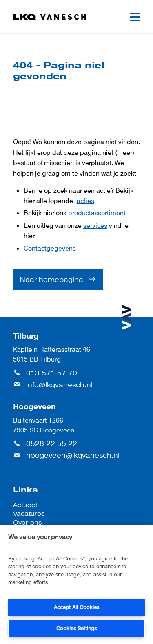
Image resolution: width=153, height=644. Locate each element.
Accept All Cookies (76, 607)
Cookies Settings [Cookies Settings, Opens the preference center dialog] (76, 628)
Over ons (28, 522)
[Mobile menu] (135, 17)
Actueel (25, 505)
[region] (76, 585)
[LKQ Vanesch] (50, 17)
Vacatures (29, 513)
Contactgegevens (50, 248)
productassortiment (97, 213)
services (95, 225)
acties (85, 201)
